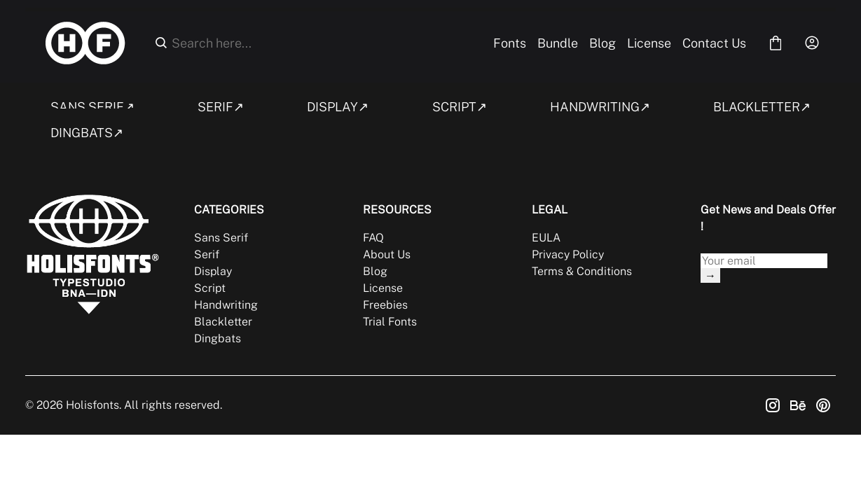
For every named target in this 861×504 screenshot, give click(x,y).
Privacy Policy (568, 254)
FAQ (373, 238)
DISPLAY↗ (338, 107)
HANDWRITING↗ (600, 107)
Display (213, 271)
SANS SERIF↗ (92, 107)
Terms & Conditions (582, 271)
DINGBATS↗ (87, 133)
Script (210, 288)
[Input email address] (764, 261)
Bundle (558, 43)
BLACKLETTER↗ (762, 107)
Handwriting (226, 305)
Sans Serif (221, 238)
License (649, 43)
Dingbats (218, 338)
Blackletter (223, 322)
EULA (546, 238)
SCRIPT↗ (460, 107)
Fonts (510, 43)
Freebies (385, 305)
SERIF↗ (221, 107)
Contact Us (714, 43)
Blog (602, 43)
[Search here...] (322, 43)
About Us (387, 254)
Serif (207, 254)
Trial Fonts (390, 322)
